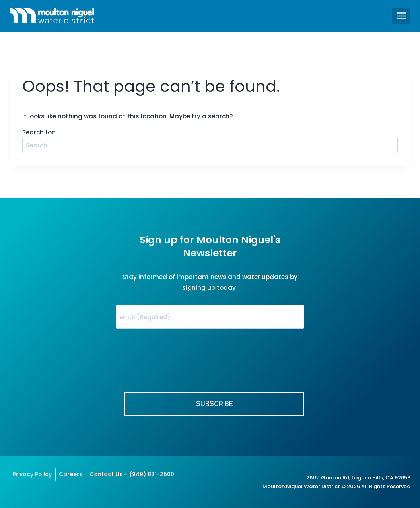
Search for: (39, 132)
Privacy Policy (32, 474)
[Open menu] (401, 16)
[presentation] (176, 368)
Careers (71, 474)
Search (390, 140)
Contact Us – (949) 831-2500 (132, 474)
